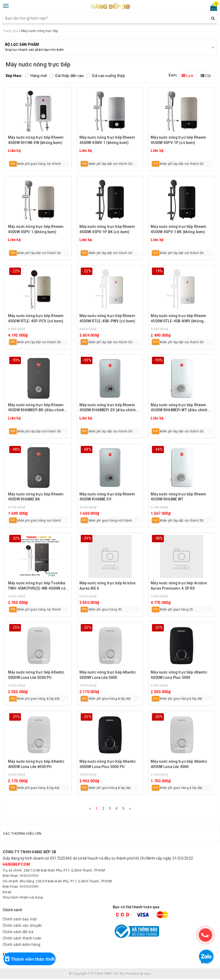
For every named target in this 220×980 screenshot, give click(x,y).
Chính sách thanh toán (22, 939)
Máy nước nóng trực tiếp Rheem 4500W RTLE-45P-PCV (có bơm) (36, 318)
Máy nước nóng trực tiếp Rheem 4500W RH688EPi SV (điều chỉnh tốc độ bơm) (107, 408)
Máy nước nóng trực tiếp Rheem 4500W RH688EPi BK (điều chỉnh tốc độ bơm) (36, 408)
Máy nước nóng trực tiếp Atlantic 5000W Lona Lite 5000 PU (36, 675)
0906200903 (29, 877)
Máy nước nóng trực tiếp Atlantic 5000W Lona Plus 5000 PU (108, 764)
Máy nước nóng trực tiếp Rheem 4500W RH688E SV (107, 497)
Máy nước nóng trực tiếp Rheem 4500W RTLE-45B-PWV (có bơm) (107, 318)
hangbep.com (16, 865)
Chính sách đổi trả (18, 933)
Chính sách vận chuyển (22, 927)
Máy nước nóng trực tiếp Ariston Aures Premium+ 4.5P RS (179, 586)
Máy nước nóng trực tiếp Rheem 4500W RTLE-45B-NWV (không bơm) (178, 319)
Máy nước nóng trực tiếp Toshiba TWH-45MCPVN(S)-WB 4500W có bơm (37, 586)
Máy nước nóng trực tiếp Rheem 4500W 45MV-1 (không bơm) (107, 140)
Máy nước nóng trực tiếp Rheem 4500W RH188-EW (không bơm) (36, 140)
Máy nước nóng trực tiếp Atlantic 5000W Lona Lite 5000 (108, 675)
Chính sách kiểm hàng (21, 946)
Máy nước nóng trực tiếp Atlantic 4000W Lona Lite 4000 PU (36, 764)
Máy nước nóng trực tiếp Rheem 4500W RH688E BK (36, 497)
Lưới (187, 76)
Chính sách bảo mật (20, 920)
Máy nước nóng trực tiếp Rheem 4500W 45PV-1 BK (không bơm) (178, 229)
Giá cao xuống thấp (106, 76)
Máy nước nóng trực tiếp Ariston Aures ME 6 (107, 586)
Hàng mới (36, 76)
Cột (206, 76)
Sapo (147, 974)
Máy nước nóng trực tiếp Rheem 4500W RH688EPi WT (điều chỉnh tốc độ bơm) (179, 408)
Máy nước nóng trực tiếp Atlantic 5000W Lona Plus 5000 (179, 675)
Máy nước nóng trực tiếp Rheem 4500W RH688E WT (178, 497)
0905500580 (29, 888)
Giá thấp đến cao (67, 76)
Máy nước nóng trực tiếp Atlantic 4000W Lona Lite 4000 (179, 764)
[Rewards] (38, 966)
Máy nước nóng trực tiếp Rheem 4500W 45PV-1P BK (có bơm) (107, 229)
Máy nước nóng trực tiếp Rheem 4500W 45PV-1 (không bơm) (36, 229)
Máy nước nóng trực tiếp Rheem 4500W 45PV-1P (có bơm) (178, 140)
